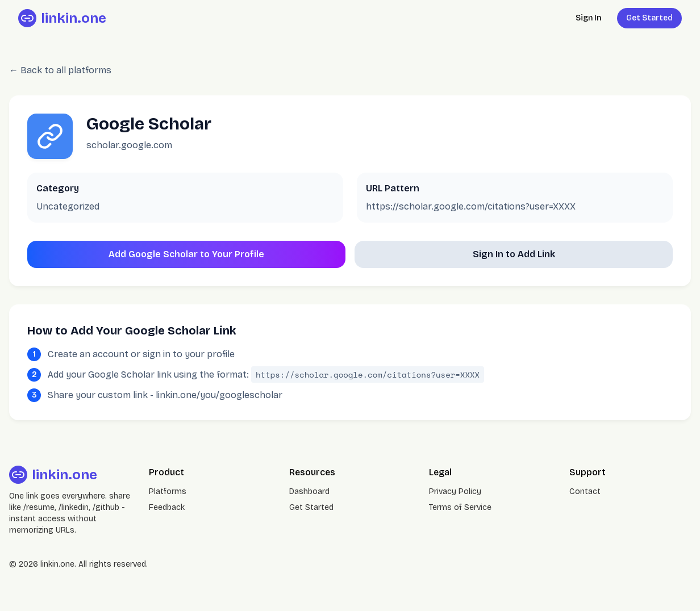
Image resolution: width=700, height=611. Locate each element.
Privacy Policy (455, 491)
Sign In (588, 18)
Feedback (167, 507)
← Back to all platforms (60, 70)
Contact (585, 491)
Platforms (168, 491)
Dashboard (309, 491)
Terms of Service (460, 507)
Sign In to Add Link (514, 254)
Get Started (649, 18)
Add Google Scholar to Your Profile (186, 254)
